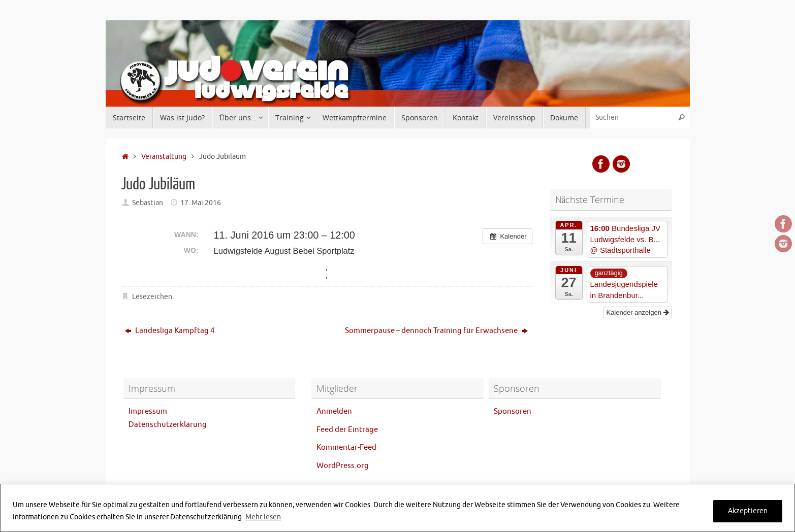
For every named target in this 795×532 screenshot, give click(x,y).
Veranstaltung (164, 157)
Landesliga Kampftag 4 (170, 331)
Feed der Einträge (347, 430)
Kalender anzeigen (637, 312)
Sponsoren (513, 411)
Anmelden (334, 411)
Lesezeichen (152, 297)
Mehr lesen (263, 517)
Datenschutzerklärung (168, 425)
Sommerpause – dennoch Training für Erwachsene (436, 331)
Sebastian (148, 203)
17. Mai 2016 (201, 203)
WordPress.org (343, 466)
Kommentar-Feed (346, 447)
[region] (398, 508)
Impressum (148, 411)
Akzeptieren (748, 511)
